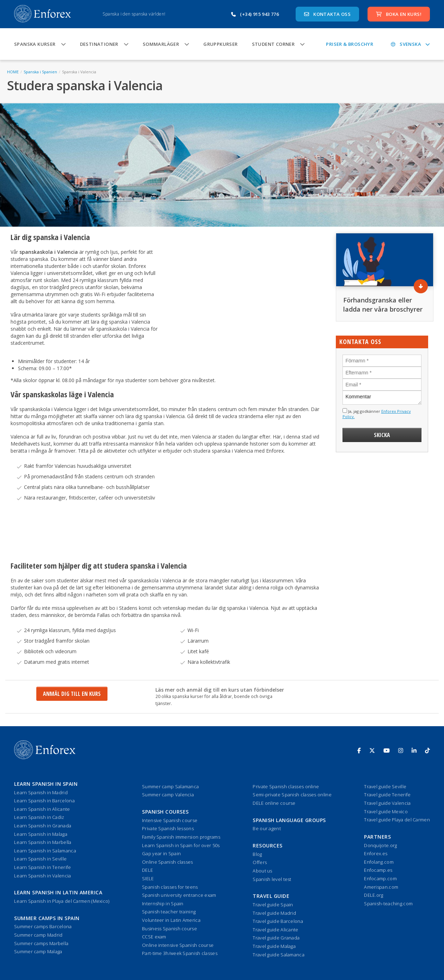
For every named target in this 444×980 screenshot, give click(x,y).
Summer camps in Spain (47, 918)
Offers (260, 862)
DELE (147, 870)
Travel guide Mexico (386, 811)
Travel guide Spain (273, 905)
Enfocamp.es (378, 870)
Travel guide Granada (276, 938)
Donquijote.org (380, 845)
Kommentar (382, 398)
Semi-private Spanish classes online (292, 795)
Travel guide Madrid (274, 913)
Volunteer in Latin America (171, 920)
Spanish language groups (289, 820)
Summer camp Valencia (168, 795)
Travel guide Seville (385, 786)
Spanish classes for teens (170, 887)
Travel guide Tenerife (387, 795)
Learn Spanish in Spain (46, 784)
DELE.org (374, 895)
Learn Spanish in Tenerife (43, 867)
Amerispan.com (381, 887)
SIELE (148, 878)
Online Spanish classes (168, 862)
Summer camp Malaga (38, 951)
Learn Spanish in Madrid (41, 792)
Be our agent (267, 828)
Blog (257, 854)
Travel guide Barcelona (278, 921)
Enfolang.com (379, 862)
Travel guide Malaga (274, 946)
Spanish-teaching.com (388, 904)
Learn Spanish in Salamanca (45, 851)
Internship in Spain (163, 904)
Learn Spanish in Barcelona (44, 801)
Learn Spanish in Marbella (43, 842)
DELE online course (274, 803)
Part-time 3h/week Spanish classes (180, 953)
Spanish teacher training (169, 912)
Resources (268, 846)
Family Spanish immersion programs (181, 837)
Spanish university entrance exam (179, 895)
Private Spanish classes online (286, 786)
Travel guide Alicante (275, 930)
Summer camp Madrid (38, 935)
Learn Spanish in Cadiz (39, 817)
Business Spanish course (169, 929)
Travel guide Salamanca (279, 955)
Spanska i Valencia (79, 72)
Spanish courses (165, 812)
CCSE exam (154, 937)
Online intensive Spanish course (178, 945)
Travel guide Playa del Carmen (397, 820)
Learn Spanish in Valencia (43, 876)
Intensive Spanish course (170, 820)
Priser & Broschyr (350, 44)
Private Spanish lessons (168, 828)
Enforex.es (376, 853)
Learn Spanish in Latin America (58, 892)
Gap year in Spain (161, 853)
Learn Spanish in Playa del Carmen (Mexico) (62, 901)
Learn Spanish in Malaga (41, 834)
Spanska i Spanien (40, 72)
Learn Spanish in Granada (43, 826)
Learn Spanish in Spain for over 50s (181, 845)
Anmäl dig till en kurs (72, 694)
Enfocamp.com (380, 878)
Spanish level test (272, 879)
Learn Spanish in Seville (40, 859)
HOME (13, 72)
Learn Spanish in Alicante (42, 809)
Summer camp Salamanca (170, 786)
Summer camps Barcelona (43, 926)
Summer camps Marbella (41, 943)
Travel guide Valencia (387, 803)
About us (262, 871)
